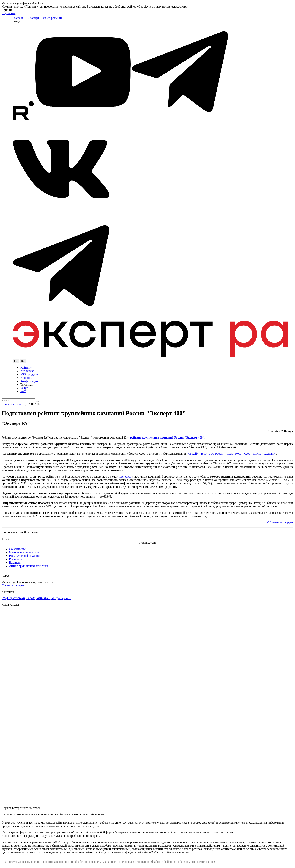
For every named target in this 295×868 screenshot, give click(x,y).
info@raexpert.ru (61, 598)
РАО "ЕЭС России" (213, 454)
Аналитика (27, 371)
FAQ (23, 391)
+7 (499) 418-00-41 (38, 598)
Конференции (29, 381)
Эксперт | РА (21, 18)
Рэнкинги (26, 378)
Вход (17, 22)
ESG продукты (30, 374)
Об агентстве (17, 549)
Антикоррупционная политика (29, 566)
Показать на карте (13, 585)
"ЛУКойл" (193, 454)
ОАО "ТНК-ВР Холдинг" (260, 454)
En (16, 361)
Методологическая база (24, 552)
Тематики (26, 384)
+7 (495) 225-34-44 (13, 598)
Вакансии (15, 562)
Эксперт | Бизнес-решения (46, 18)
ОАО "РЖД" (235, 454)
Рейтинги (26, 368)
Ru (23, 361)
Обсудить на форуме (280, 522)
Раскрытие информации (24, 556)
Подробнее (8, 13)
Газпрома (125, 477)
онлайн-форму (95, 814)
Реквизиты (16, 559)
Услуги (25, 388)
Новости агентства (13, 404)
